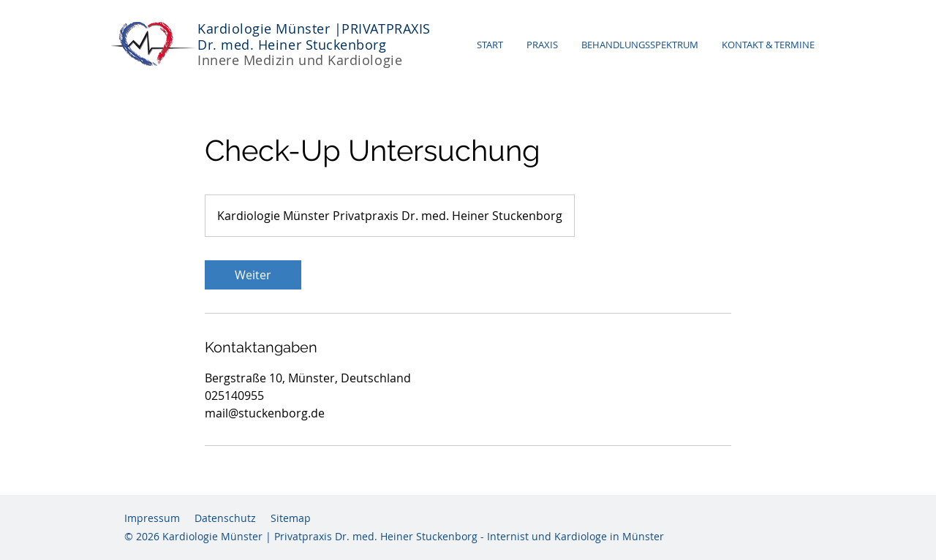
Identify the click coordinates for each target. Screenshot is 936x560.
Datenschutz (225, 518)
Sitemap (291, 518)
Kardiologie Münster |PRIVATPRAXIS (314, 29)
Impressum (152, 518)
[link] (253, 275)
